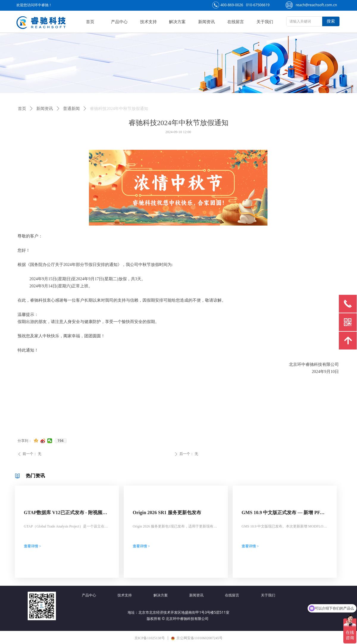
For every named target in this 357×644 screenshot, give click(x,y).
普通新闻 (71, 109)
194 (61, 441)
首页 (22, 109)
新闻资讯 (45, 109)
